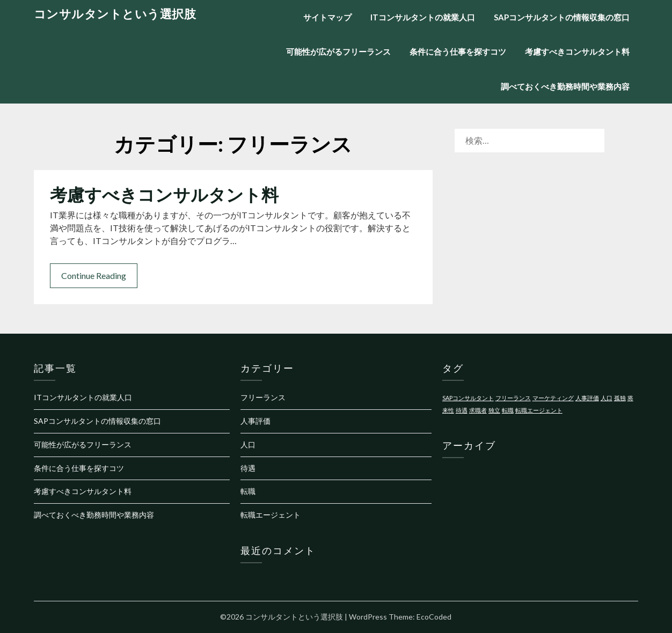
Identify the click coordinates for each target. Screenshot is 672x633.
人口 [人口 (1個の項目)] (607, 398)
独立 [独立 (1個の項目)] (494, 410)
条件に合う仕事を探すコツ (458, 51)
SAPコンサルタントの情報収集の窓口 (562, 17)
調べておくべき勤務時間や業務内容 (565, 86)
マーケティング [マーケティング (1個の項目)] (553, 398)
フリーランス (263, 397)
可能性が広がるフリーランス (338, 51)
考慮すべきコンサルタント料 (577, 51)
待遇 (248, 468)
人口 (248, 444)
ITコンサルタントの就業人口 (423, 17)
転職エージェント (271, 515)
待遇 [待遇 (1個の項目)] (462, 410)
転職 (248, 491)
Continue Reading (94, 275)
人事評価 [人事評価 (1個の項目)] (587, 398)
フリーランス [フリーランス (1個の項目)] (513, 398)
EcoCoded (434, 617)
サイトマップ (327, 17)
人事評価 (255, 421)
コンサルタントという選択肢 (115, 14)
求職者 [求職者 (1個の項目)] (478, 410)
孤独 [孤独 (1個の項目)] (620, 398)
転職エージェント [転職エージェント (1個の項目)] (539, 410)
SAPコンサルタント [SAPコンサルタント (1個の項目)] (468, 398)
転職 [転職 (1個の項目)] (508, 410)
